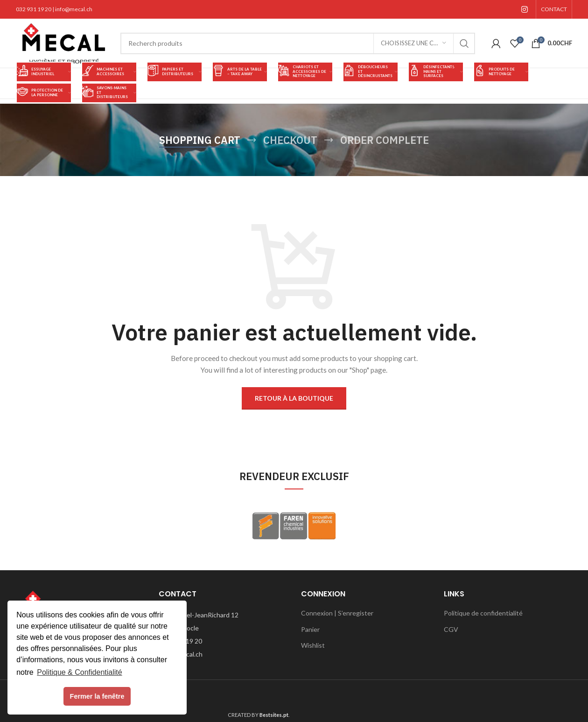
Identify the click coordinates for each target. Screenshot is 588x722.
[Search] (298, 43)
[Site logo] (63, 42)
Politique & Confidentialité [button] (79, 672)
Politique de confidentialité (483, 613)
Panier (310, 629)
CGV (451, 629)
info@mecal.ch (74, 9)
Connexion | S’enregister (337, 613)
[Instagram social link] (525, 9)
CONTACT (554, 9)
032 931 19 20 (34, 9)
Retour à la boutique (294, 398)
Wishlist (313, 645)
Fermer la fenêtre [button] (97, 696)
